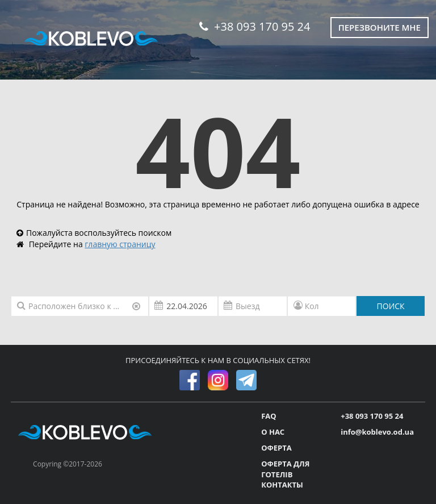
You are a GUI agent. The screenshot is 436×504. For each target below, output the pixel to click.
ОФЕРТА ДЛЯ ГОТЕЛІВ (285, 469)
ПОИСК (391, 306)
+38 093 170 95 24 (255, 26)
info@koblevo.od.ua (377, 432)
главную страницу (120, 244)
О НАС (273, 432)
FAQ (269, 416)
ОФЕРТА (276, 448)
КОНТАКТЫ (282, 485)
